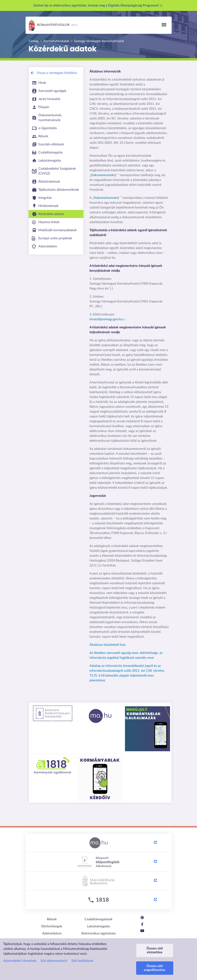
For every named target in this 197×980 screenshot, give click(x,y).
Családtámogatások (99, 919)
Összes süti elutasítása (155, 950)
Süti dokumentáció (54, 961)
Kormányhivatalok (49, 25)
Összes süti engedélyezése (155, 968)
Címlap (34, 41)
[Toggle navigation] (164, 25)
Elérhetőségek (52, 926)
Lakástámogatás (98, 926)
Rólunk (52, 919)
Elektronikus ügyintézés (99, 933)
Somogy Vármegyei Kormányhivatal (99, 41)
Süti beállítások (82, 961)
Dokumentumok (104, 175)
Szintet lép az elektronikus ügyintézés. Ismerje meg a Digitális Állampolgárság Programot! (99, 5)
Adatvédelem (52, 933)
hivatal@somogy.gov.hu (108, 319)
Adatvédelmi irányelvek (20, 961)
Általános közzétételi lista (108, 645)
